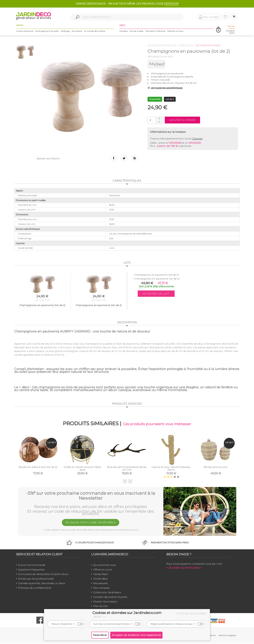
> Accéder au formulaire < (184, 568)
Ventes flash (101, 575)
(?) (74, 624)
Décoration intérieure (155, 31)
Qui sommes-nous (105, 565)
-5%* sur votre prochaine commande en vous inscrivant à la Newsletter (91, 496)
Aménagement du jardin (47, 31)
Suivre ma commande (32, 565)
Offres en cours (103, 570)
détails (100, 617)
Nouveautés (100, 584)
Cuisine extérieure (25, 31)
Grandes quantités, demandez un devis (42, 584)
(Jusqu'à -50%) (230, 30)
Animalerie (77, 31)
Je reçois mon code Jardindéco (91, 523)
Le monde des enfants (95, 31)
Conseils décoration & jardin (110, 597)
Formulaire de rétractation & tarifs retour (43, 575)
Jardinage (65, 31)
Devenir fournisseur (105, 602)
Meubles (124, 31)
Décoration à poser (208, 45)
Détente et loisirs (175, 31)
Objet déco (186, 45)
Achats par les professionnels (36, 579)
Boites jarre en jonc (216, 468)
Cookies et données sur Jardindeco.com (127, 613)
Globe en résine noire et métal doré (82, 469)
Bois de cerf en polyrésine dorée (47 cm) (127, 469)
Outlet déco (101, 579)
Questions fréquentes (31, 570)
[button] (159, 119)
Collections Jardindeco (107, 593)
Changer (197, 139)
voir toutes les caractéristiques (165, 88)
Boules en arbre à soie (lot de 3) (38, 468)
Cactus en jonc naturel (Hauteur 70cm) (171, 469)
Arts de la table (136, 31)
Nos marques (101, 588)
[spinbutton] (155, 120)
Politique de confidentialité (35, 588)
